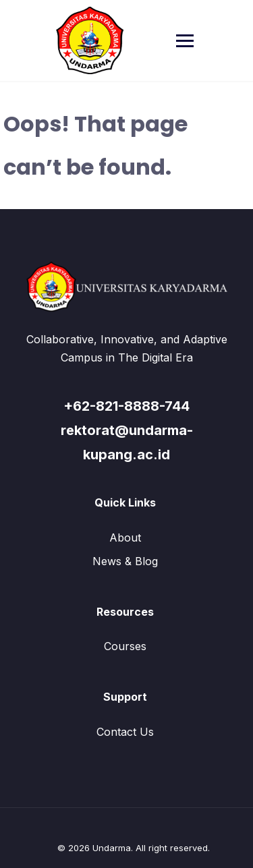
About (125, 538)
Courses (125, 646)
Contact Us (125, 732)
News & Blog (125, 561)
